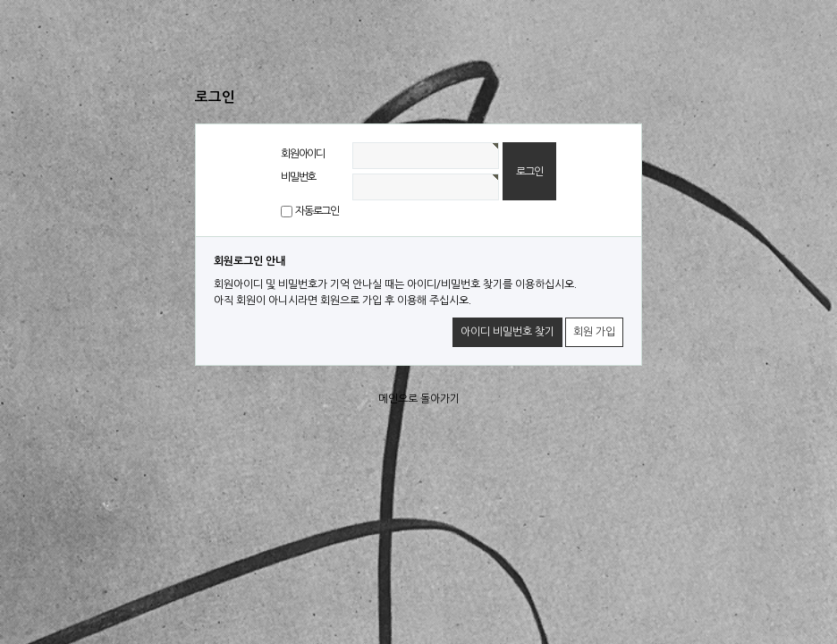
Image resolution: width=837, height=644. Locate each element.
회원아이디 (303, 154)
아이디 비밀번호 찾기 (507, 332)
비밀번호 (298, 177)
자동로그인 (317, 211)
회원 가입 (594, 332)
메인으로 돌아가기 (419, 399)
